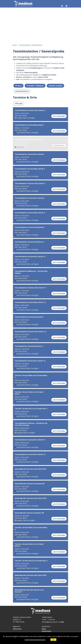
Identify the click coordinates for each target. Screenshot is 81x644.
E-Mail (61, 622)
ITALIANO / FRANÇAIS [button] (35, 86)
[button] (19, 104)
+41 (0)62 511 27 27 (50, 622)
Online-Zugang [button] (55, 86)
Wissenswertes (22, 91)
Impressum (17, 629)
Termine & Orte (25, 97)
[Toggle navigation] (62, 6)
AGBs (44, 629)
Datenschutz (46, 631)
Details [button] (18, 86)
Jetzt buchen (59, 116)
